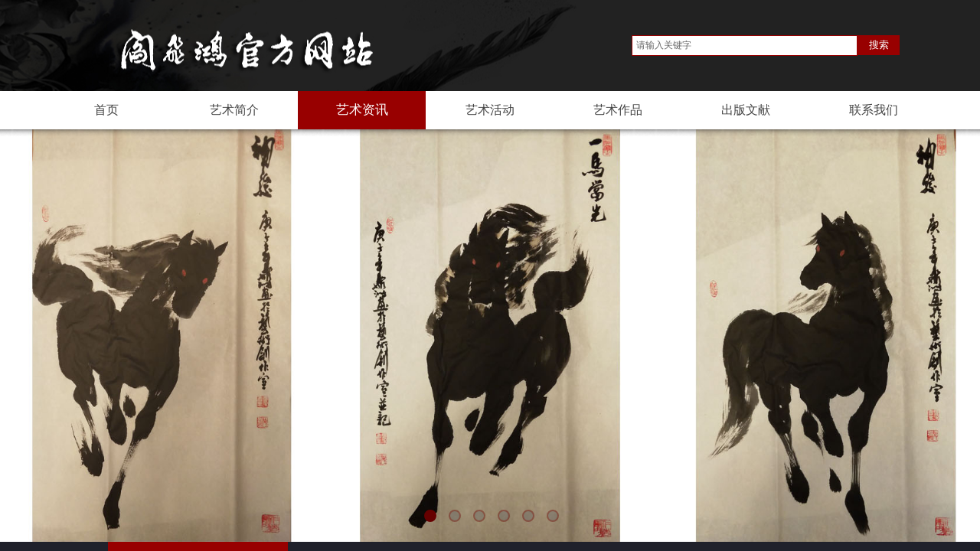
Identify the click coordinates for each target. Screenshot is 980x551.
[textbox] (745, 46)
